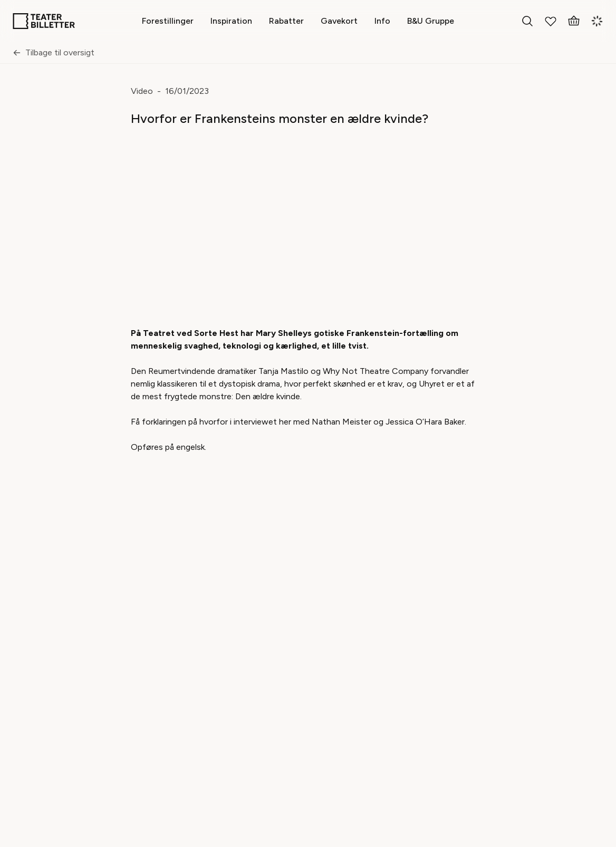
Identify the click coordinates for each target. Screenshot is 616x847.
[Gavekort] (339, 21)
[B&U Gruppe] (431, 21)
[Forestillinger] (168, 21)
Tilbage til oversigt (54, 52)
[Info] (382, 21)
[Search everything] (527, 21)
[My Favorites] (551, 21)
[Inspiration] (231, 21)
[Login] (597, 21)
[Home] (44, 21)
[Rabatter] (286, 21)
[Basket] (574, 21)
